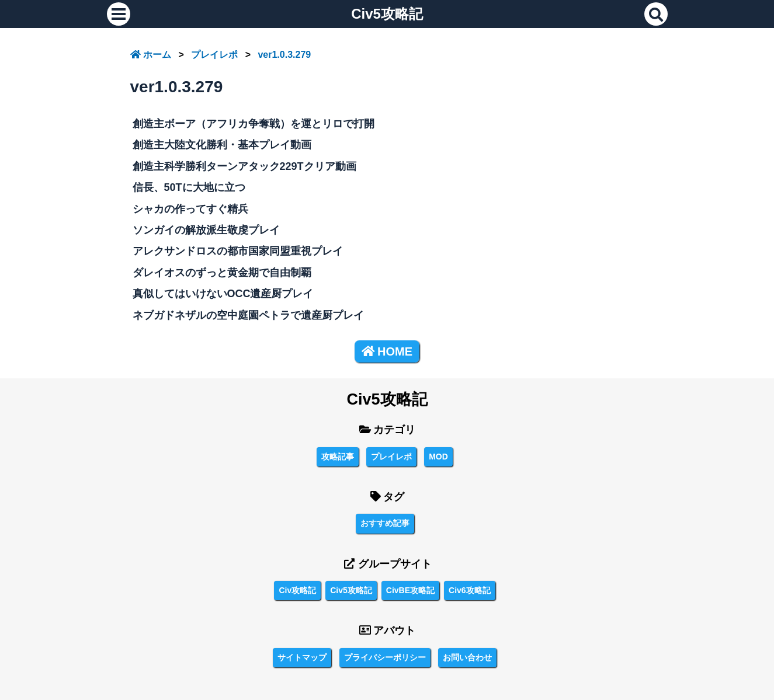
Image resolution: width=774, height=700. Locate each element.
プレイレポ (214, 55)
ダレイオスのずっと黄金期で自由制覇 (222, 273)
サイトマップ (302, 657)
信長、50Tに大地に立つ (189, 187)
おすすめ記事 (385, 523)
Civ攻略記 (297, 590)
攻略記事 (338, 457)
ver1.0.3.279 (284, 55)
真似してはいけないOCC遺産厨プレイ (223, 294)
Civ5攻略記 (387, 14)
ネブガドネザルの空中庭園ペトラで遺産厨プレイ (248, 315)
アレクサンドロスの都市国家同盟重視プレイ (238, 251)
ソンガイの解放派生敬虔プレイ (206, 230)
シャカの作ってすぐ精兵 (190, 209)
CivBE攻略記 (410, 590)
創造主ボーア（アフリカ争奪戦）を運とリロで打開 (254, 124)
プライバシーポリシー (385, 657)
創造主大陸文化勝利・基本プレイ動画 (222, 145)
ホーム (151, 55)
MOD (438, 457)
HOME (387, 351)
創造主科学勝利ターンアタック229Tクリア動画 (244, 166)
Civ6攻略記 (470, 590)
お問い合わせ (467, 657)
